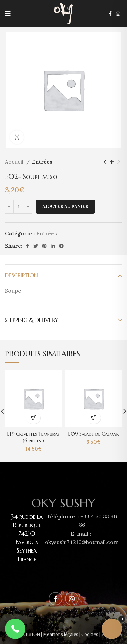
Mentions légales (61, 634)
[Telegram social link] (61, 246)
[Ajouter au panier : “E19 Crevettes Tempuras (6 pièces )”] (33, 418)
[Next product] (119, 162)
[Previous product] (105, 162)
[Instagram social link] (118, 14)
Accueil (15, 162)
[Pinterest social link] (44, 246)
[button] (15, 629)
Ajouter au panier (65, 206)
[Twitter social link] (36, 246)
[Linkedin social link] (53, 246)
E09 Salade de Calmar (93, 434)
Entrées (42, 162)
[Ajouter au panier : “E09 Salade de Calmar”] (94, 418)
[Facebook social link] (110, 14)
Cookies (90, 634)
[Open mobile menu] (8, 14)
